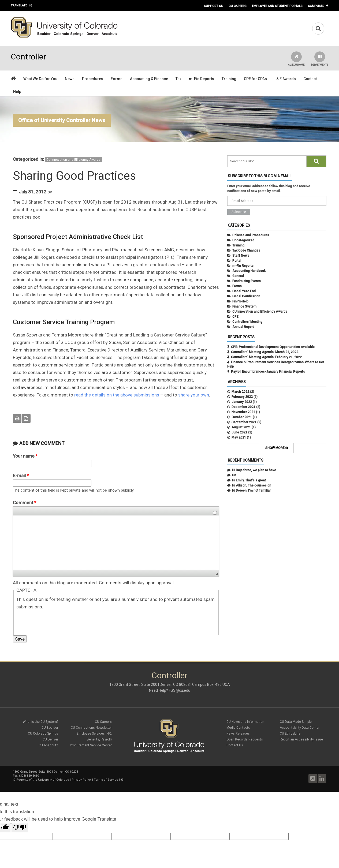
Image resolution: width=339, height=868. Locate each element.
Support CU (214, 6)
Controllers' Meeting (247, 322)
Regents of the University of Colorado (43, 780)
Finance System (244, 306)
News (70, 79)
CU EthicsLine (290, 734)
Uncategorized (243, 240)
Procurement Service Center (91, 745)
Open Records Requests (245, 739)
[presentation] (57, 621)
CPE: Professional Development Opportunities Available (273, 347)
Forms (117, 79)
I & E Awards (285, 79)
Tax (178, 79)
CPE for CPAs (255, 79)
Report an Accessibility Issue (301, 739)
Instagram (313, 779)
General (238, 276)
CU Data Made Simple (296, 722)
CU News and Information (245, 722)
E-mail (21, 476)
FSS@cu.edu (180, 690)
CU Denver (50, 739)
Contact (310, 79)
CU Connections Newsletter (91, 728)
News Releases (238, 734)
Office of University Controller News (62, 120)
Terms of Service (106, 780)
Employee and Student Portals (277, 6)
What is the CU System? (40, 722)
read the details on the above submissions (117, 395)
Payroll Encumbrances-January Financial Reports (268, 372)
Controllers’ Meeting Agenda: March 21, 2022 (265, 352)
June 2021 (239, 432)
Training (229, 79)
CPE (235, 317)
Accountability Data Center (300, 728)
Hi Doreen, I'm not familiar (251, 491)
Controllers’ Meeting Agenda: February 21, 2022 (266, 357)
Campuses (316, 6)
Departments (320, 59)
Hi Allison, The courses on (252, 485)
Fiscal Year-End (244, 291)
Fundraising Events (247, 281)
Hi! (234, 475)
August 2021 (241, 427)
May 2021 (239, 437)
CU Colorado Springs (43, 734)
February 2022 (242, 397)
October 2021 (242, 417)
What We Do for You (40, 79)
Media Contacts (238, 728)
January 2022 (242, 402)
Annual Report (243, 327)
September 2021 (244, 422)
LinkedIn (322, 779)
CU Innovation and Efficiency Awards (73, 160)
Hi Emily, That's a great (249, 480)
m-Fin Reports (202, 79)
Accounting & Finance (149, 79)
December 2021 (243, 407)
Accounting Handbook (249, 271)
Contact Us (235, 745)
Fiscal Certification (246, 296)
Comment (25, 503)
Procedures (93, 79)
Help (17, 92)
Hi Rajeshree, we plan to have (254, 470)
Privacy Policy (81, 780)
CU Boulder (50, 728)
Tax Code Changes (246, 250)
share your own (194, 395)
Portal (237, 261)
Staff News (241, 256)
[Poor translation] (20, 828)
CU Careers (238, 6)
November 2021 (243, 412)
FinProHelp (240, 301)
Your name (25, 456)
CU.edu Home (296, 59)
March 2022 (240, 392)
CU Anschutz (48, 745)
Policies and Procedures (251, 235)
